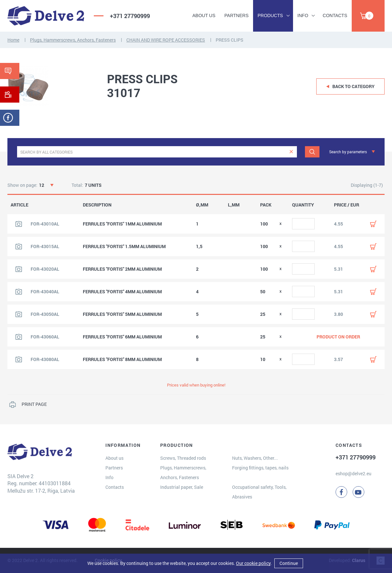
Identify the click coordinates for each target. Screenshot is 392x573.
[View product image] (19, 224)
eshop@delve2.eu (353, 473)
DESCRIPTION (97, 205)
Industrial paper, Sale (182, 487)
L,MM (234, 205)
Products (270, 15)
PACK (266, 205)
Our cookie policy (253, 563)
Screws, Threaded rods (183, 458)
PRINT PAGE (34, 404)
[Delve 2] (46, 16)
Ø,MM (202, 205)
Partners (236, 15)
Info (303, 15)
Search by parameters (348, 152)
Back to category (353, 86)
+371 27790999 (130, 16)
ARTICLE (20, 205)
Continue (289, 563)
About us (204, 15)
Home (13, 40)
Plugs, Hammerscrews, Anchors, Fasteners (73, 40)
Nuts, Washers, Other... (255, 458)
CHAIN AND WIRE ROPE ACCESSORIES (166, 40)
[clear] (291, 152)
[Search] (312, 152)
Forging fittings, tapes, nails (260, 468)
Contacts (335, 15)
